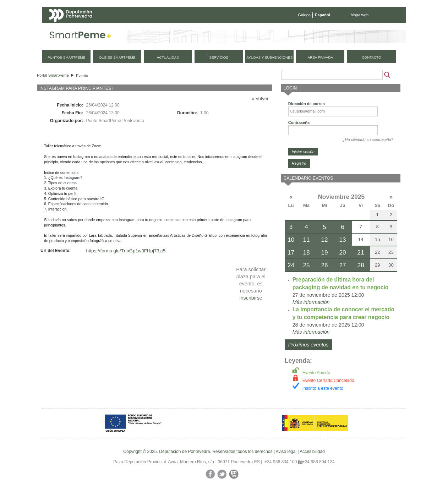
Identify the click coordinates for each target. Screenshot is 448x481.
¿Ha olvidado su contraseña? (368, 140)
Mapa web (359, 15)
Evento (82, 76)
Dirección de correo (307, 104)
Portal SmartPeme (53, 75)
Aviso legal (286, 452)
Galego (304, 15)
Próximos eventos (308, 345)
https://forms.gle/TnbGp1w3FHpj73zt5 (126, 251)
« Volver (260, 99)
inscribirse (251, 298)
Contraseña (299, 122)
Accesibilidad (312, 452)
